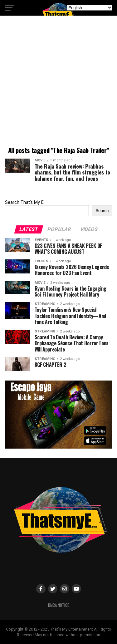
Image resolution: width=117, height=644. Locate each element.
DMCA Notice (58, 605)
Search (102, 211)
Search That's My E (24, 202)
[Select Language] (90, 8)
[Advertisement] (58, 82)
